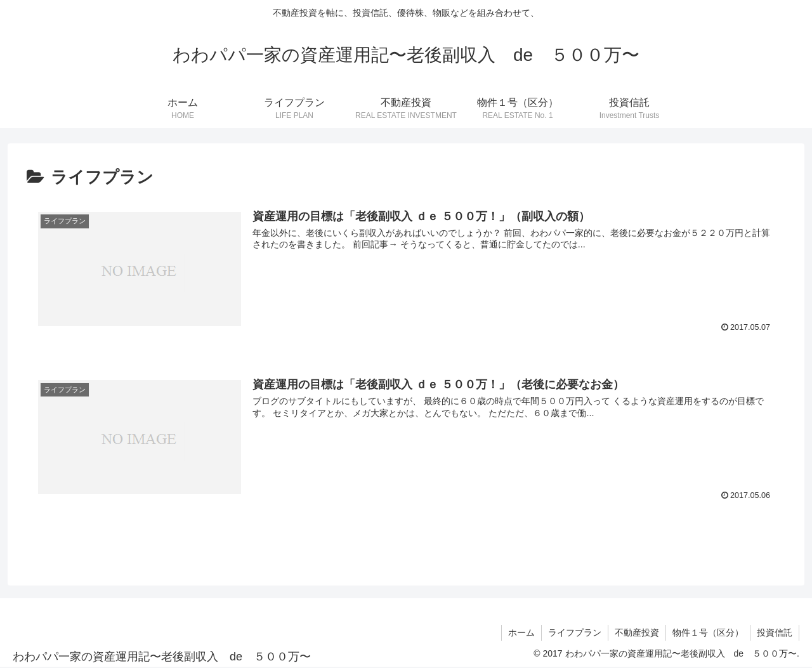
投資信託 (775, 632)
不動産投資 (637, 632)
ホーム (521, 632)
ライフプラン (575, 632)
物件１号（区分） (708, 632)
